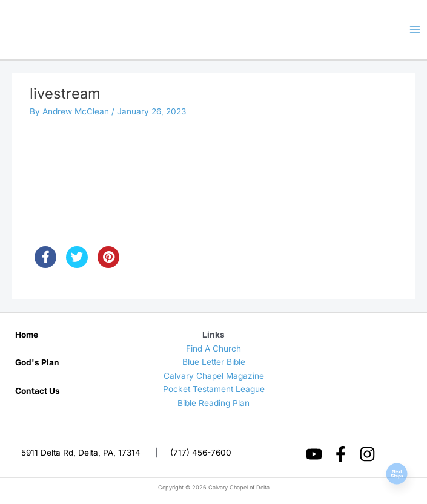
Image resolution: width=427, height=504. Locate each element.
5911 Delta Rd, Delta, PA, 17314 (81, 453)
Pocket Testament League (214, 389)
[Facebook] (341, 454)
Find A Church (213, 349)
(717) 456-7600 (201, 453)
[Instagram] (367, 454)
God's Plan (37, 362)
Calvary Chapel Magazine (214, 376)
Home (27, 335)
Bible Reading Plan (213, 403)
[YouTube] (314, 454)
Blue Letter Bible (214, 362)
